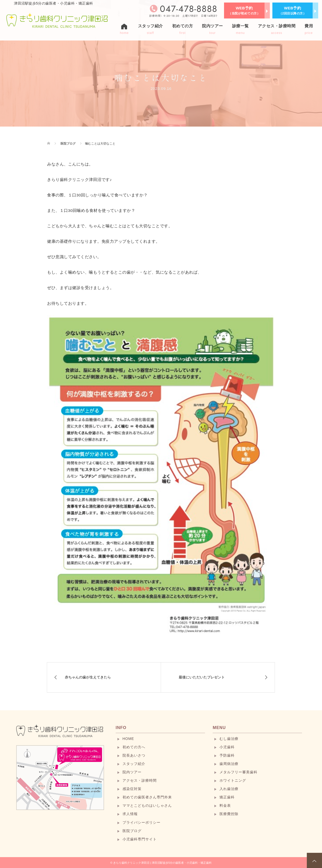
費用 (309, 29)
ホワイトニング (233, 780)
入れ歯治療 (229, 789)
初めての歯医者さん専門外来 (147, 797)
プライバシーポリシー (142, 822)
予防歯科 (227, 755)
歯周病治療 (229, 764)
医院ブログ (132, 831)
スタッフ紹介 (150, 29)
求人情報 (130, 814)
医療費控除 (229, 814)
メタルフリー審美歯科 (238, 772)
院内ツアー (213, 29)
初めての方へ (134, 747)
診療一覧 (240, 29)
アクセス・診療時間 (277, 29)
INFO (121, 728)
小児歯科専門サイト (140, 839)
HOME (128, 739)
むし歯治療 (229, 739)
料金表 (225, 805)
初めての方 (183, 29)
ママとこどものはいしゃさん (147, 805)
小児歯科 (227, 747)
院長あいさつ (134, 755)
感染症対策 (132, 789)
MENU (219, 728)
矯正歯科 (227, 797)
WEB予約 (244, 11)
